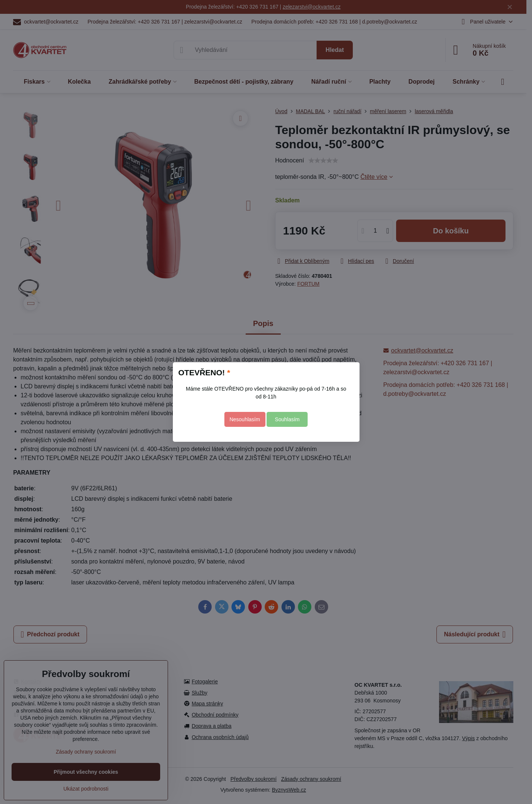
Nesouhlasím (245, 419)
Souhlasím (287, 419)
